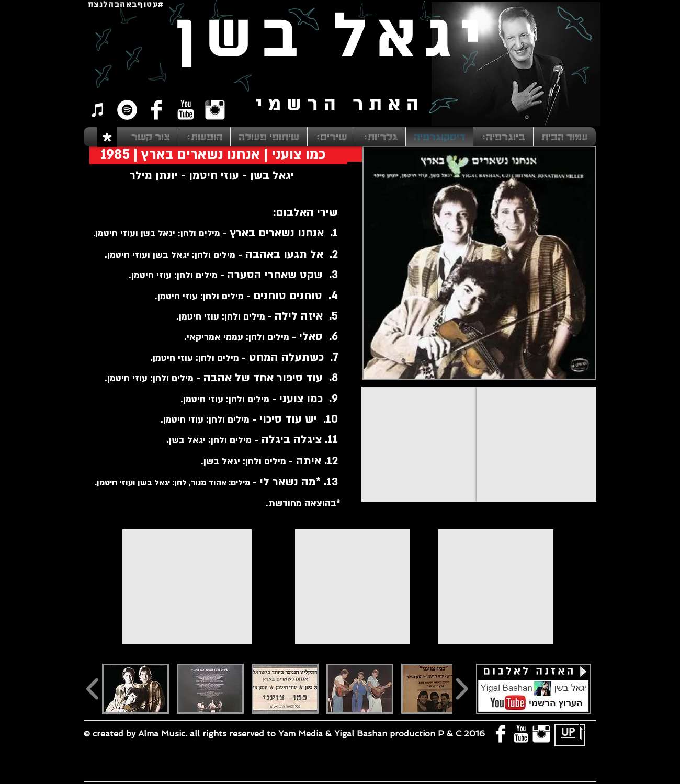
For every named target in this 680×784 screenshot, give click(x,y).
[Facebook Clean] (156, 110)
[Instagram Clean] (215, 110)
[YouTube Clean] (186, 110)
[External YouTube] (419, 444)
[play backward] (93, 689)
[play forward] (462, 689)
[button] (135, 689)
